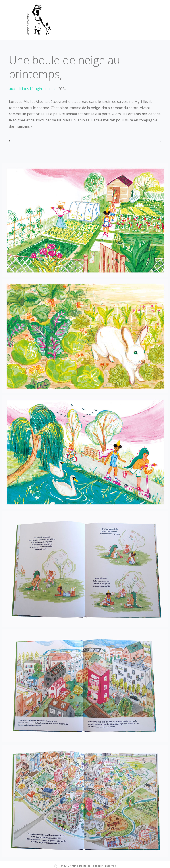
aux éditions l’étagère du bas (33, 89)
